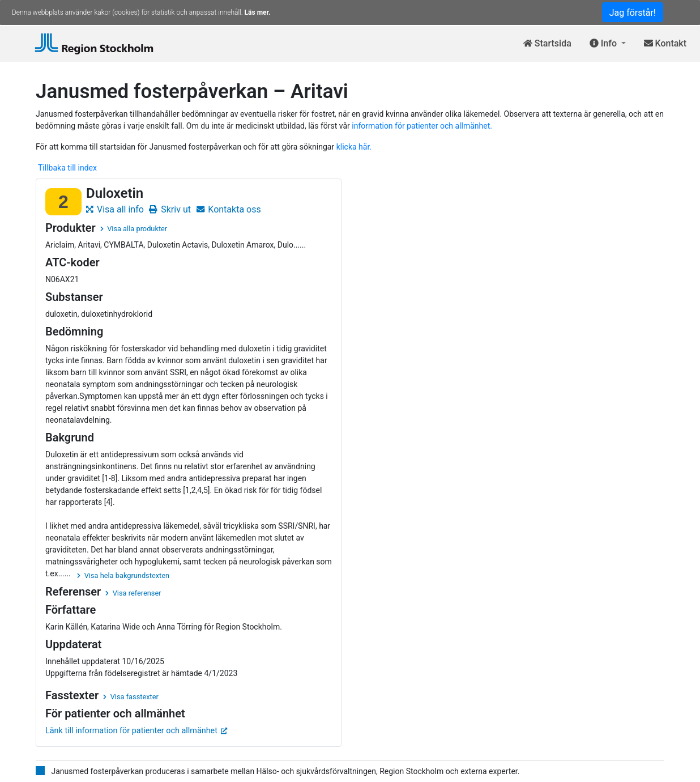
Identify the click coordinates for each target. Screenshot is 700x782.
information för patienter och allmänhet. (422, 126)
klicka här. (354, 147)
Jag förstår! (633, 13)
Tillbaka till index (67, 168)
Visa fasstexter (131, 697)
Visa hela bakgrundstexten (123, 575)
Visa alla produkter (134, 229)
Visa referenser (133, 593)
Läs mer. (258, 12)
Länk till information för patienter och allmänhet (136, 731)
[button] (608, 44)
